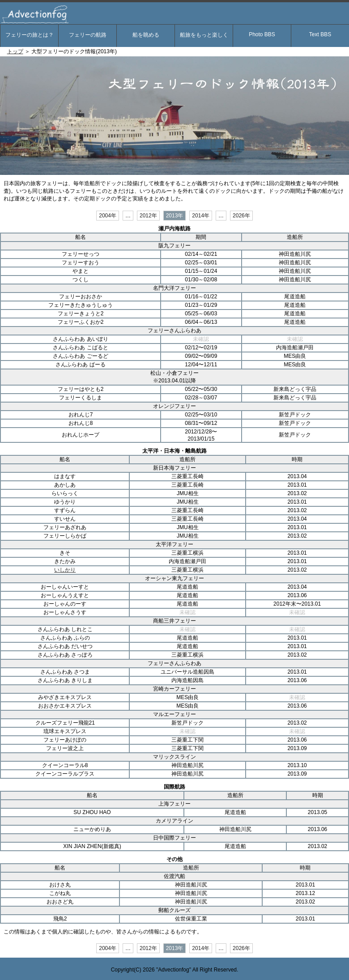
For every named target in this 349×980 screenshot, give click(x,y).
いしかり (65, 570)
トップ (15, 51)
